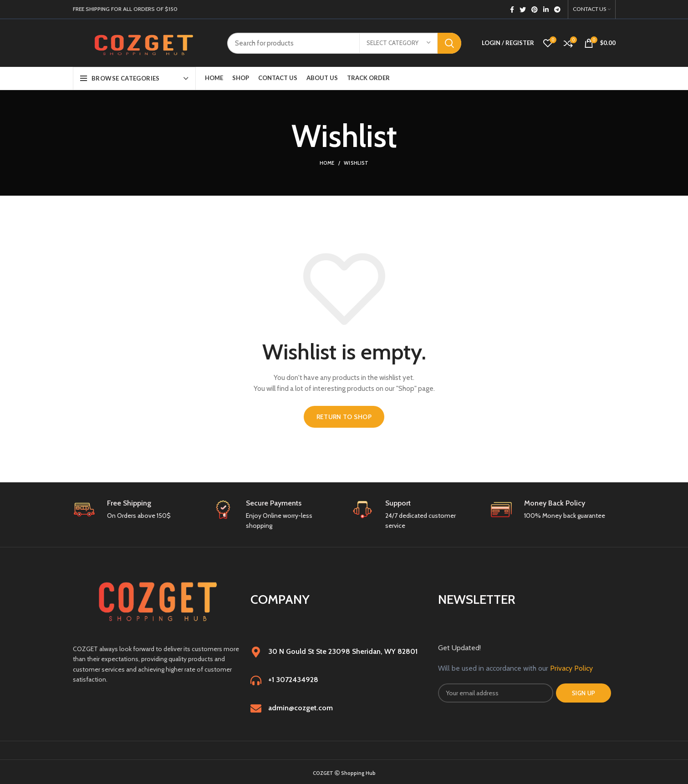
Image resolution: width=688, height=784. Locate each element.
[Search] (344, 43)
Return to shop (344, 417)
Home (327, 163)
